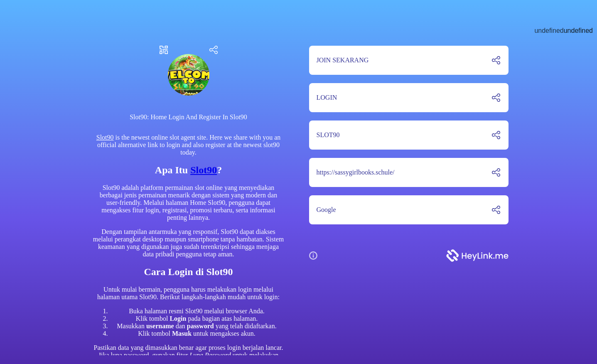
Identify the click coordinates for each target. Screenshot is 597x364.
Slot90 (105, 137)
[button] (317, 256)
